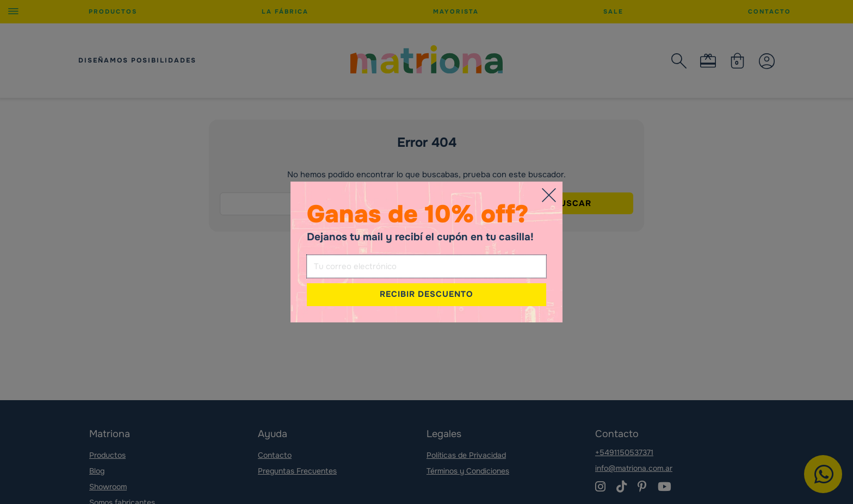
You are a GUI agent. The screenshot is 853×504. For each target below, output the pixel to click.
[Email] (426, 266)
